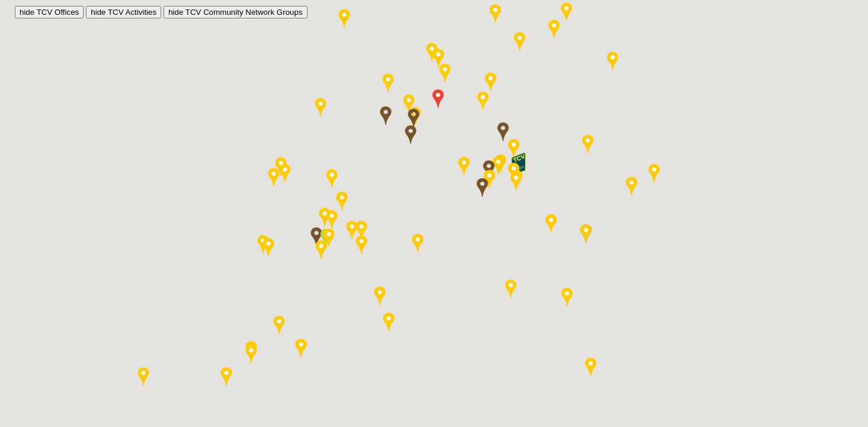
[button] (414, 118)
